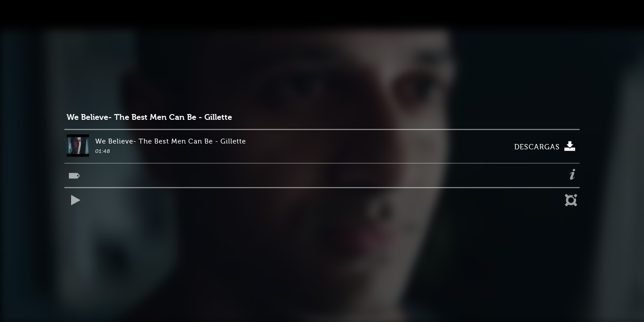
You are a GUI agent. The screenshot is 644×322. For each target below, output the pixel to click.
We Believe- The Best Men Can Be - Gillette (149, 117)
